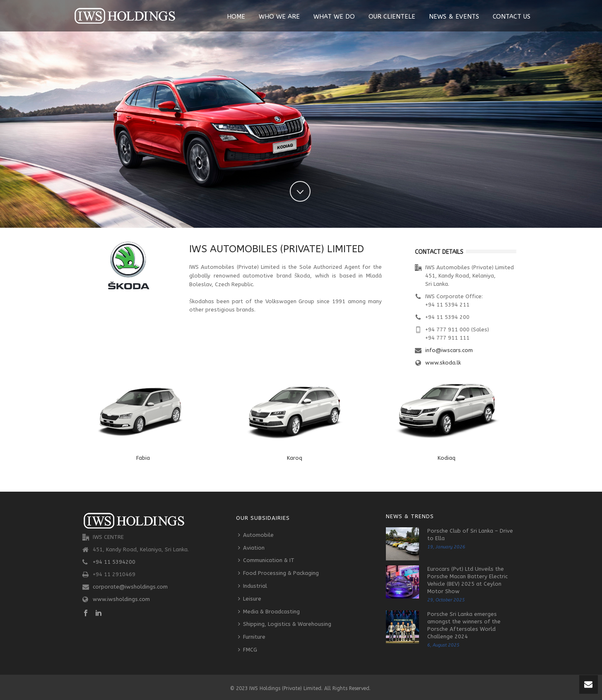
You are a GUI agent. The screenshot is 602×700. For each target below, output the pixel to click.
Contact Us (512, 17)
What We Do (334, 17)
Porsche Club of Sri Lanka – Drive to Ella (470, 535)
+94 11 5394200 (114, 562)
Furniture (252, 637)
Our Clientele (392, 17)
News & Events (454, 17)
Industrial (253, 586)
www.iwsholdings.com (121, 599)
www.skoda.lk (443, 363)
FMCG (248, 650)
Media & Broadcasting (269, 612)
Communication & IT (266, 560)
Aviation (251, 548)
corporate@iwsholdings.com (130, 587)
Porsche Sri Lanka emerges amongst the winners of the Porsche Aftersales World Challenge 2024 (464, 625)
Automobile (256, 535)
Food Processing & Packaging (278, 573)
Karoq (295, 458)
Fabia (143, 458)
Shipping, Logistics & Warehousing (285, 624)
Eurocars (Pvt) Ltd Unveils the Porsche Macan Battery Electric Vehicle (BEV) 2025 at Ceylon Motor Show (467, 580)
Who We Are (279, 17)
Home (236, 17)
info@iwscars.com (449, 350)
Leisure (250, 599)
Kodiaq (447, 458)
